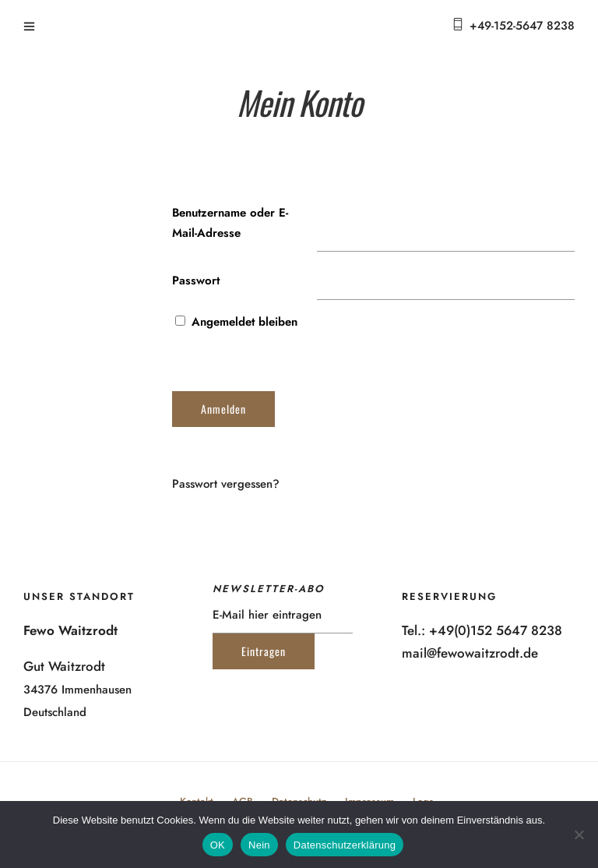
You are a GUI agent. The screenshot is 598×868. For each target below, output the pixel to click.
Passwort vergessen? (226, 484)
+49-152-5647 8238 (522, 26)
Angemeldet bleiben (236, 322)
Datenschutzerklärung (345, 845)
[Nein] (579, 834)
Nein (259, 845)
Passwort (196, 281)
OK (218, 845)
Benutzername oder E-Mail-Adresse (230, 223)
